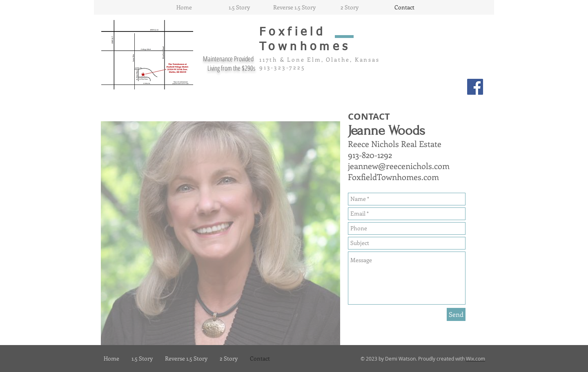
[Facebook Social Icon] (475, 87)
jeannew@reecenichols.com (399, 166)
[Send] (456, 314)
